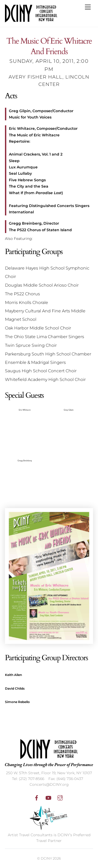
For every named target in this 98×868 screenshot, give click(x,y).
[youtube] (48, 797)
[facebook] (37, 797)
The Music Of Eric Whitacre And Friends (49, 47)
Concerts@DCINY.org (49, 784)
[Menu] (88, 7)
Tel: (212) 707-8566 (28, 779)
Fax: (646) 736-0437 (66, 779)
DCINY (46, 858)
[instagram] (60, 797)
